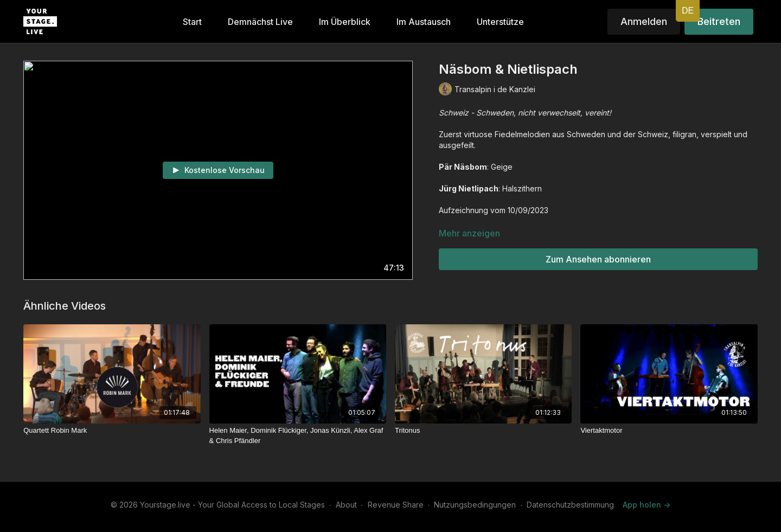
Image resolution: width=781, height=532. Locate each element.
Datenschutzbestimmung (570, 505)
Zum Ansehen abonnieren (598, 259)
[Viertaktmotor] (669, 431)
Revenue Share (396, 505)
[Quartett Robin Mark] (112, 431)
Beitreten (719, 21)
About (346, 505)
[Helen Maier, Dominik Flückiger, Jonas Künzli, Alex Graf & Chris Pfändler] (298, 436)
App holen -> (646, 505)
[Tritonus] (483, 431)
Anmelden (644, 21)
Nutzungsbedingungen (475, 505)
